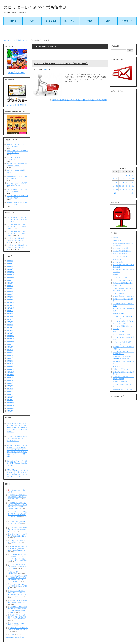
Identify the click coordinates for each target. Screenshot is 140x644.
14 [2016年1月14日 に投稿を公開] (123, 182)
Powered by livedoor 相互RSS (15, 637)
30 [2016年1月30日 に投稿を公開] (130, 190)
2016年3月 (10, 361)
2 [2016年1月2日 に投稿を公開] (130, 175)
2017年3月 (10, 328)
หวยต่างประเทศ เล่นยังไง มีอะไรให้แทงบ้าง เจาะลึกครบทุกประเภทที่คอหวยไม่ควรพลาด (17, 548)
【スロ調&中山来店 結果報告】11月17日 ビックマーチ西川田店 (17, 529)
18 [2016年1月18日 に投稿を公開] (114, 186)
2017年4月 (10, 325)
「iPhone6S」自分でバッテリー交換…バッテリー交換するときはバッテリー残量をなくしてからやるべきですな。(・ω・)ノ (17, 473)
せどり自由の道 (118, 262)
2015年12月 (10, 369)
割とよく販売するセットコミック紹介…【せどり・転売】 (61, 64)
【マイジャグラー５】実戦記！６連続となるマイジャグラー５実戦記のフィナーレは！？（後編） (17, 579)
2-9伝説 (115, 238)
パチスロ (89, 21)
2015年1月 (10, 400)
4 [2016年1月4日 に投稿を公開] (114, 179)
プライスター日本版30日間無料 (17, 105)
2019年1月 (10, 269)
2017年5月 (10, 322)
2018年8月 (10, 283)
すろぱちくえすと (119, 259)
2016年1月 (10, 367)
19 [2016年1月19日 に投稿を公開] (117, 186)
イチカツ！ (117, 275)
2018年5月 (10, 289)
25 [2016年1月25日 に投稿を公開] (114, 190)
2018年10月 (10, 277)
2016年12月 (10, 336)
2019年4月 (10, 261)
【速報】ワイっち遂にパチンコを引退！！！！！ (17, 541)
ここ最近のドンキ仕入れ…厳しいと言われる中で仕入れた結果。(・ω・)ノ (17, 240)
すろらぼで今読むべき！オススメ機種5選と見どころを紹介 (17, 586)
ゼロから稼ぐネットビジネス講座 (123, 296)
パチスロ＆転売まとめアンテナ (123, 326)
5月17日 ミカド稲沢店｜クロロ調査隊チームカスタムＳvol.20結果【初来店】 (17, 497)
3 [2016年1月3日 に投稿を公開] (133, 175)
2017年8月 (10, 314)
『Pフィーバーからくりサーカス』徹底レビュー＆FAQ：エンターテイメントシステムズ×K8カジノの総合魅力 (17, 557)
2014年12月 (10, 403)
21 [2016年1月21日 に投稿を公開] (123, 186)
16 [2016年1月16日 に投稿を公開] (130, 182)
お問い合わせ (127, 21)
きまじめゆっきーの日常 (121, 248)
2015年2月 (10, 397)
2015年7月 (10, 383)
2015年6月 (10, 386)
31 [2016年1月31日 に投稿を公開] (133, 190)
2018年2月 (10, 297)
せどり (32, 21)
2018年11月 (10, 275)
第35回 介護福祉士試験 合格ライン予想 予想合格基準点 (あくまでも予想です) (17, 617)
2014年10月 (10, 408)
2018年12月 (10, 272)
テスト (12, 634)
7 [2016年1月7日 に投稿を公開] (123, 179)
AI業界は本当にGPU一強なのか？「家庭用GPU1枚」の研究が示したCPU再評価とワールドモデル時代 (17, 506)
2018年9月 (10, 280)
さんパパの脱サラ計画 (120, 257)
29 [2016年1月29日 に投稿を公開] (126, 190)
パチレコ (116, 329)
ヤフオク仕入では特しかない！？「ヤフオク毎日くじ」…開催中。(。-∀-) (17, 226)
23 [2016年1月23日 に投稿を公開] (130, 186)
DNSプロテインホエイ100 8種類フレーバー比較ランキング (18, 630)
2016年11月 (10, 339)
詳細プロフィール (17, 73)
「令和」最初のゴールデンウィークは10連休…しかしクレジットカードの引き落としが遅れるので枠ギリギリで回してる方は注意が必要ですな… (17, 428)
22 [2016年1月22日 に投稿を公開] (126, 186)
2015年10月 (10, 375)
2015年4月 (10, 392)
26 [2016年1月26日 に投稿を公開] (117, 190)
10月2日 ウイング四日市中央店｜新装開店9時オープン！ (17, 601)
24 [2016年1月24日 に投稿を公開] (133, 186)
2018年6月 (10, 286)
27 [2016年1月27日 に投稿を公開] (120, 190)
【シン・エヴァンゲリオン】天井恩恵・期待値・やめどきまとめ (17, 567)
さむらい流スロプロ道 (120, 254)
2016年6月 (10, 353)
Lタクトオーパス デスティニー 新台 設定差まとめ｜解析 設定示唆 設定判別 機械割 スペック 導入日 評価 (17, 514)
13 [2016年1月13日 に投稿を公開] (120, 182)
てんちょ (11, 222)
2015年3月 (10, 394)
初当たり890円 (118, 366)
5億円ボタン (117, 241)
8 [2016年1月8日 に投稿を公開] (126, 179)
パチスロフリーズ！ (119, 314)
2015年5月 (10, 389)
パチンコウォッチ (119, 332)
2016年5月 (10, 355)
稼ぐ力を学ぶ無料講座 (120, 382)
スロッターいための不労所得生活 (35, 7)
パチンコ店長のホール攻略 (121, 334)
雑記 (108, 21)
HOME (13, 21)
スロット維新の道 (119, 293)
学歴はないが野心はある (121, 369)
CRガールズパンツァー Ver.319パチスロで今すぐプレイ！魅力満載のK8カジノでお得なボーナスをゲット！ (17, 594)
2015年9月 (10, 378)
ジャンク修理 (51, 21)
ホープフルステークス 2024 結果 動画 (16, 572)
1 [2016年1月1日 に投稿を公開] (126, 175)
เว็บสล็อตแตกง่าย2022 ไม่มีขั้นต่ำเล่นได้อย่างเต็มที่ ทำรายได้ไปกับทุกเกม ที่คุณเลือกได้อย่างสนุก (17, 610)
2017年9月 (10, 311)
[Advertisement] (70, 32)
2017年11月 (10, 305)
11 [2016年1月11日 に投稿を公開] (114, 182)
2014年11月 (10, 405)
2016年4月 (10, 358)
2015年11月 (10, 372)
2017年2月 (10, 330)
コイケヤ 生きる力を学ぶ (121, 277)
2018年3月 (10, 294)
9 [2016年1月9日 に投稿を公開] (130, 179)
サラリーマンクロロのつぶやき (123, 280)
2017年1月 (10, 333)
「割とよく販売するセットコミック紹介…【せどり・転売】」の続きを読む (79, 100)
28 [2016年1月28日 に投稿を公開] (123, 190)
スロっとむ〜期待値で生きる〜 (123, 283)
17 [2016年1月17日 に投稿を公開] (133, 182)
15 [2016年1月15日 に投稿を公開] (126, 182)
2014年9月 (10, 411)
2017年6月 (10, 319)
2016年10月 (10, 341)
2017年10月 (10, 308)
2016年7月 (10, 350)
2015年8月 (10, 380)
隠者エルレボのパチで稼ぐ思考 (123, 389)
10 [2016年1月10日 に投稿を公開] (133, 179)
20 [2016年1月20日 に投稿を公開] (120, 186)
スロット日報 (117, 286)
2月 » (132, 193)
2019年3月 (10, 264)
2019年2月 (10, 266)
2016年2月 (10, 364)
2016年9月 (10, 344)
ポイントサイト (70, 21)
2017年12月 (10, 303)
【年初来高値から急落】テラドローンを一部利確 (17, 522)
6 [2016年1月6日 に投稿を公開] (120, 179)
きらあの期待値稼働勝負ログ (122, 251)
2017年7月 (10, 316)
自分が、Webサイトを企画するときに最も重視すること (17, 535)
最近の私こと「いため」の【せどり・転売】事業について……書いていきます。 (17, 463)
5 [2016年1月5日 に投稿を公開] (117, 179)
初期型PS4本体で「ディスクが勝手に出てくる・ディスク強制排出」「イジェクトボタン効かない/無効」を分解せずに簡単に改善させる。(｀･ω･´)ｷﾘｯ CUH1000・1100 (17, 451)
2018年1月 (10, 300)
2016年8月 (10, 347)
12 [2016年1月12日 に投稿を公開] (117, 182)
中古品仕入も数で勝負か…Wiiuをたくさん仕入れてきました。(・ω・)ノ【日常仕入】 (17, 439)
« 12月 (114, 193)
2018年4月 (10, 291)
